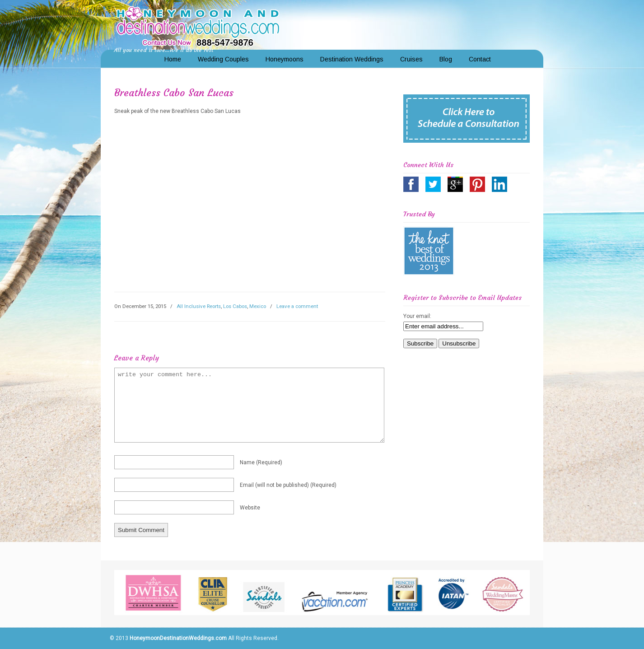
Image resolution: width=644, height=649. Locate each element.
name (261, 462)
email (288, 485)
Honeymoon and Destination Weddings (198, 25)
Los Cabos (235, 306)
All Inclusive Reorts (199, 306)
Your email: (417, 316)
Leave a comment (297, 306)
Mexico (258, 306)
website (250, 508)
